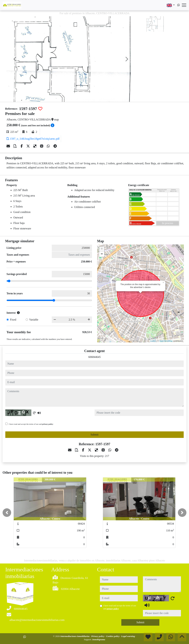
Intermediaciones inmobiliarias (75, 636)
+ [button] (102, 249)
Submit (94, 435)
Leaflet (153, 341)
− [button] (102, 254)
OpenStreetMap (166, 341)
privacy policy (48, 424)
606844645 (95, 357)
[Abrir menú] (184, 5)
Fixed (13, 320)
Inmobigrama (99, 639)
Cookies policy (113, 636)
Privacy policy (98, 636)
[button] (7, 513)
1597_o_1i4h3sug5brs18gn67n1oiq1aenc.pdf (33, 139)
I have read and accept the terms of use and (31, 424)
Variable (34, 320)
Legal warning (128, 636)
